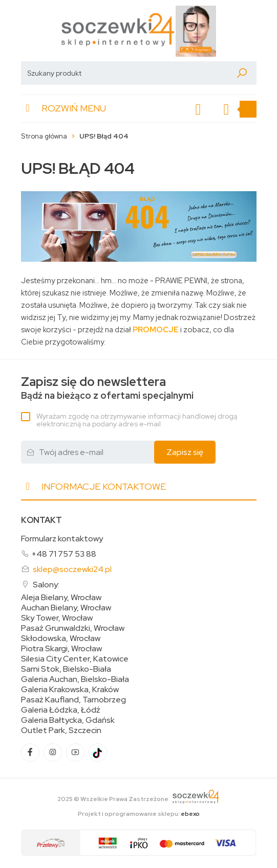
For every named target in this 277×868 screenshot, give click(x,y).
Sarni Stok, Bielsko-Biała (66, 669)
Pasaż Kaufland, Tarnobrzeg (73, 700)
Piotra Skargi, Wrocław (61, 649)
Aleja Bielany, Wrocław (61, 598)
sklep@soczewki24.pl (72, 569)
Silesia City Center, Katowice (75, 659)
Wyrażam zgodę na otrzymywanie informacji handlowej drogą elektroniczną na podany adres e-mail (137, 420)
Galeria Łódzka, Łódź (61, 710)
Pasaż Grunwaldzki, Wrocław (73, 628)
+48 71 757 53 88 (64, 554)
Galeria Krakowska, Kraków (70, 690)
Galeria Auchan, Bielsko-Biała (75, 679)
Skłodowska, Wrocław (61, 638)
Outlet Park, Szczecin (61, 730)
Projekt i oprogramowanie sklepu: (139, 814)
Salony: (46, 585)
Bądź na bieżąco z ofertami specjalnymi (107, 388)
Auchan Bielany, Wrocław (66, 608)
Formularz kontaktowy (62, 539)
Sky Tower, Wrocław (57, 618)
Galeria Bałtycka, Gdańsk (68, 720)
